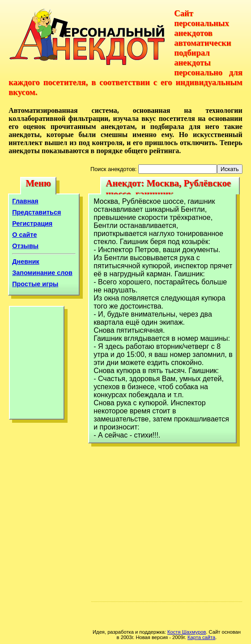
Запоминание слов (42, 273)
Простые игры (35, 284)
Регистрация (32, 223)
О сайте (24, 235)
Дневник (26, 262)
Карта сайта (201, 637)
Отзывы (25, 246)
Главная (25, 201)
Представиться (36, 212)
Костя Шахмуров (187, 632)
